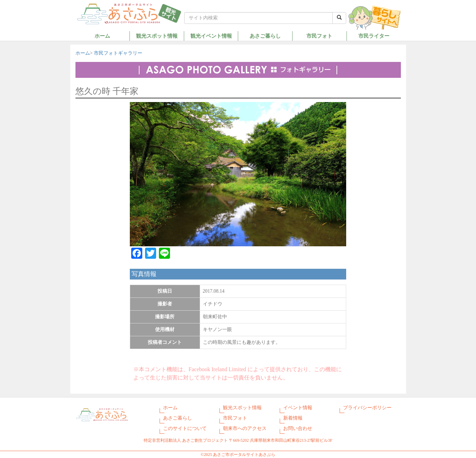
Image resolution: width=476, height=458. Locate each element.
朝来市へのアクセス (245, 428)
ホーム (102, 36)
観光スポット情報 (157, 36)
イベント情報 (298, 408)
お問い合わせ (298, 428)
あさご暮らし (265, 36)
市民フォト (319, 36)
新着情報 (293, 418)
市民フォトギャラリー (118, 53)
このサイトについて (185, 428)
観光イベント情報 (211, 36)
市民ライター (374, 36)
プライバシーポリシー (367, 408)
